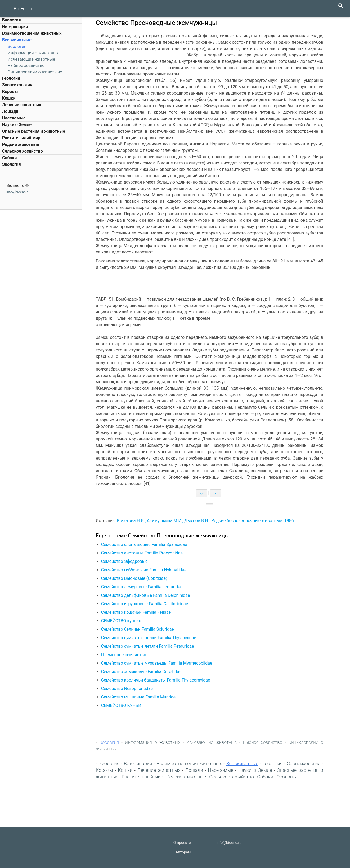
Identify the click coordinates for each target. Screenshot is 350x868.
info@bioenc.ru (18, 192)
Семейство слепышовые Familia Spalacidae (147, 544)
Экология (12, 164)
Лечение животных (22, 105)
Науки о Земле (17, 125)
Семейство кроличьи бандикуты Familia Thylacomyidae (159, 680)
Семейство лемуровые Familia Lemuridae (145, 587)
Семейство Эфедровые (128, 561)
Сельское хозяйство (22, 151)
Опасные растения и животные (34, 131)
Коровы (10, 92)
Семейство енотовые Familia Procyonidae (145, 553)
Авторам (183, 852)
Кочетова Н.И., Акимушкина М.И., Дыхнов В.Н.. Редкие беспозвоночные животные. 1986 (209, 521)
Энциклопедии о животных (35, 72)
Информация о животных (33, 53)
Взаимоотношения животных (32, 33)
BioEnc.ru (24, 9)
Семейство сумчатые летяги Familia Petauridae (151, 646)
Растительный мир (21, 138)
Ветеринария (15, 27)
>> (219, 493)
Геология (11, 78)
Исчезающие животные (31, 59)
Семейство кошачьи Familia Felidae (139, 612)
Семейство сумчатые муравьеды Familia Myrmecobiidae (160, 663)
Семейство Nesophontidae (130, 689)
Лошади (10, 111)
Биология (12, 20)
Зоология (17, 46)
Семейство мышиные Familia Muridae (142, 697)
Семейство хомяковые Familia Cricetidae (145, 672)
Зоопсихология (17, 85)
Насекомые (14, 118)
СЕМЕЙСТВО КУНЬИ (124, 705)
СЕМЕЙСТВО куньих (124, 621)
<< (205, 493)
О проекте (182, 843)
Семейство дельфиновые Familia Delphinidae (149, 595)
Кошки (9, 98)
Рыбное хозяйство (26, 66)
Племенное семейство (127, 655)
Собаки (9, 158)
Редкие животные (21, 144)
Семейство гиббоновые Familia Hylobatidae (147, 570)
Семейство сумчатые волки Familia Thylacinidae (152, 638)
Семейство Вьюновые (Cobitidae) (137, 578)
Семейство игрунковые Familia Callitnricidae (148, 604)
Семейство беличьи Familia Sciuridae (141, 629)
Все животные (17, 40)
